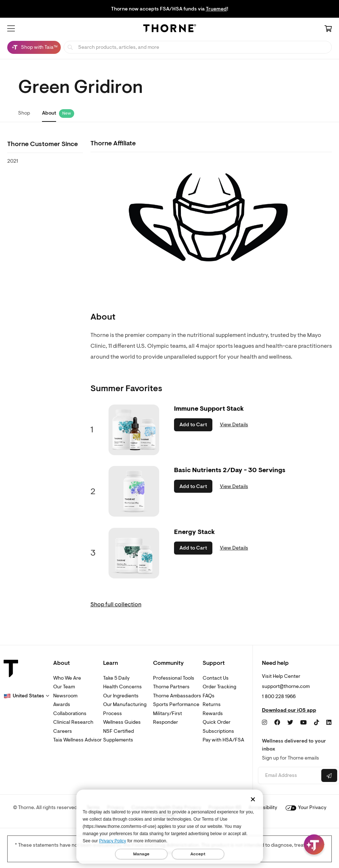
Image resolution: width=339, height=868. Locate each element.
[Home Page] (170, 29)
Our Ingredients (121, 696)
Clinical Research (73, 722)
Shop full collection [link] (116, 604)
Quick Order (217, 722)
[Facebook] (277, 723)
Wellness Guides (122, 722)
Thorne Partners (171, 687)
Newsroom (65, 696)
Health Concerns (122, 687)
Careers (63, 731)
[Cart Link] (328, 29)
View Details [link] (234, 425)
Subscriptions (218, 731)
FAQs (209, 696)
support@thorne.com (286, 686)
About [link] (49, 113)
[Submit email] (329, 775)
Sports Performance (176, 704)
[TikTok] (317, 723)
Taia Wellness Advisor (77, 740)
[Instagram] (264, 723)
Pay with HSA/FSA (223, 740)
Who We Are (67, 678)
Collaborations (70, 713)
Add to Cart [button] (193, 425)
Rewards (213, 713)
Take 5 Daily (116, 678)
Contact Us (216, 678)
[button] (11, 29)
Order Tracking (219, 687)
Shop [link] (24, 113)
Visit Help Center (281, 676)
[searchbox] (198, 47)
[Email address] (289, 776)
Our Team (64, 687)
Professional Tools (174, 678)
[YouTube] (304, 723)
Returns (212, 704)
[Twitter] (290, 723)
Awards (62, 704)
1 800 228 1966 (279, 696)
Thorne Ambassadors (177, 696)
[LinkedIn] (329, 723)
